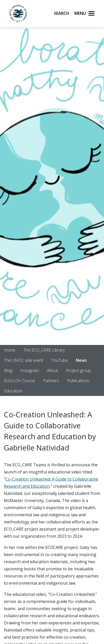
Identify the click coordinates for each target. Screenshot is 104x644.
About (53, 370)
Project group (79, 370)
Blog (8, 370)
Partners (51, 381)
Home (10, 350)
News (81, 360)
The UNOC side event (24, 360)
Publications (78, 381)
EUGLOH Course (20, 381)
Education (13, 391)
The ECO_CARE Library (44, 350)
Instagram (30, 370)
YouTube (60, 360)
